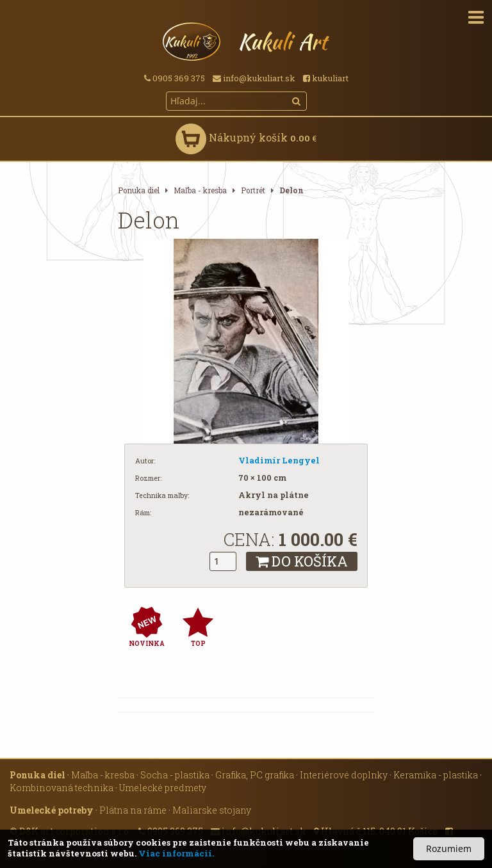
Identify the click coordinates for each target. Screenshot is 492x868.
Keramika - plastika (436, 775)
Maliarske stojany (212, 810)
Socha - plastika (175, 775)
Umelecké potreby (52, 810)
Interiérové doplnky (344, 775)
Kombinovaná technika (61, 788)
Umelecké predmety (163, 788)
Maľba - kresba (200, 190)
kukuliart (326, 78)
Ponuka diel (139, 190)
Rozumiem (449, 848)
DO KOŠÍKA (302, 561)
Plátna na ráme (133, 810)
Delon (291, 190)
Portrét (253, 190)
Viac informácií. (176, 853)
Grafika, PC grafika (255, 775)
